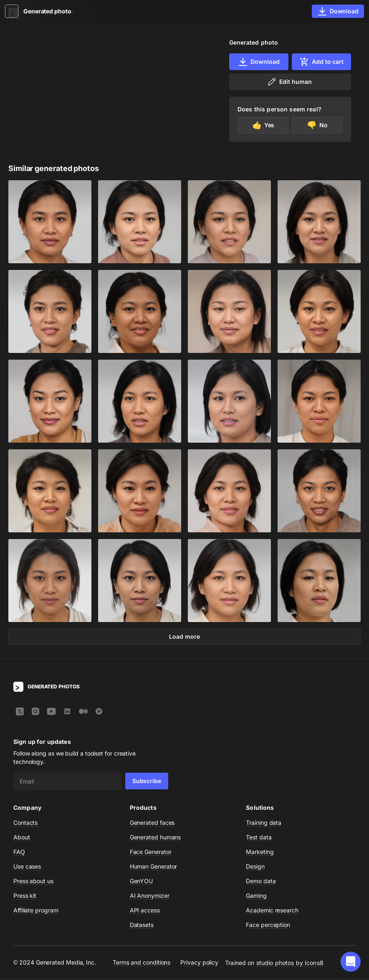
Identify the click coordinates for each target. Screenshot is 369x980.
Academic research (272, 911)
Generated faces (152, 823)
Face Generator (151, 852)
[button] (351, 962)
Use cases (27, 867)
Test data (259, 838)
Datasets (142, 925)
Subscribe (147, 781)
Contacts (25, 823)
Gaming (256, 896)
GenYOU (142, 881)
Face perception (268, 925)
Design (255, 867)
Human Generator (154, 867)
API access (145, 911)
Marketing (260, 852)
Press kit (25, 896)
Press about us (33, 881)
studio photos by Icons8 (290, 963)
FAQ (19, 852)
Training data (264, 823)
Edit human (289, 82)
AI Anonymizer (150, 896)
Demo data (261, 881)
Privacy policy (199, 963)
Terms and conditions (142, 963)
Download (259, 62)
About (22, 838)
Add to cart (321, 62)
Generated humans (155, 838)
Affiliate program (36, 911)
